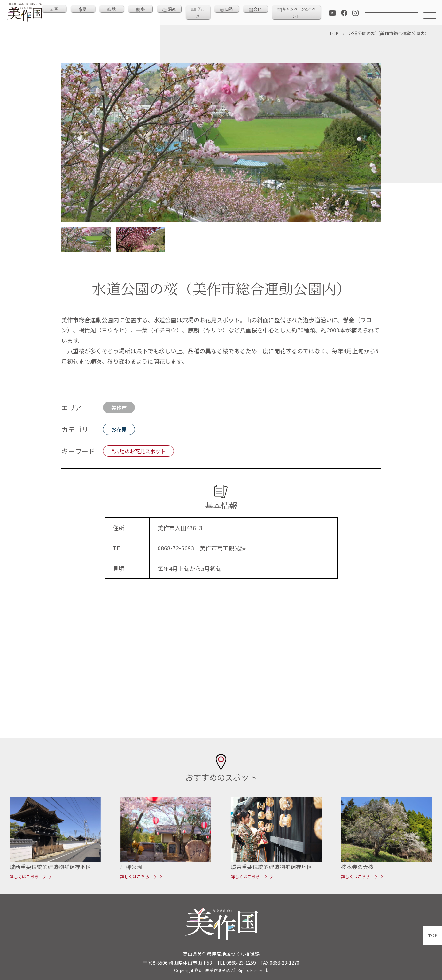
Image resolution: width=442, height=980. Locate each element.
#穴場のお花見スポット (138, 451)
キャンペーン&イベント (296, 12)
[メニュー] (430, 12)
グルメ (198, 12)
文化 (255, 9)
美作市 (119, 408)
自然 (226, 9)
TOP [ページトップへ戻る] (433, 935)
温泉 (169, 9)
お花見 (119, 429)
